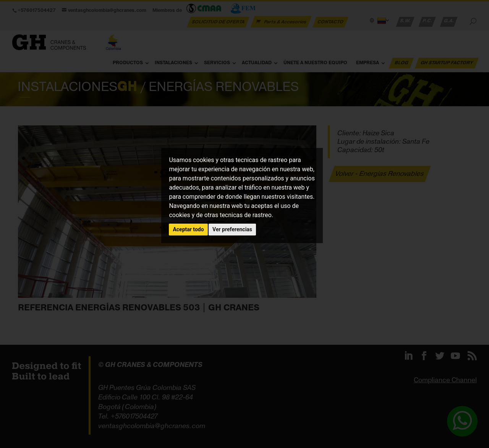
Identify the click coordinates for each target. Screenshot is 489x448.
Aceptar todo (188, 229)
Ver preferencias (232, 229)
